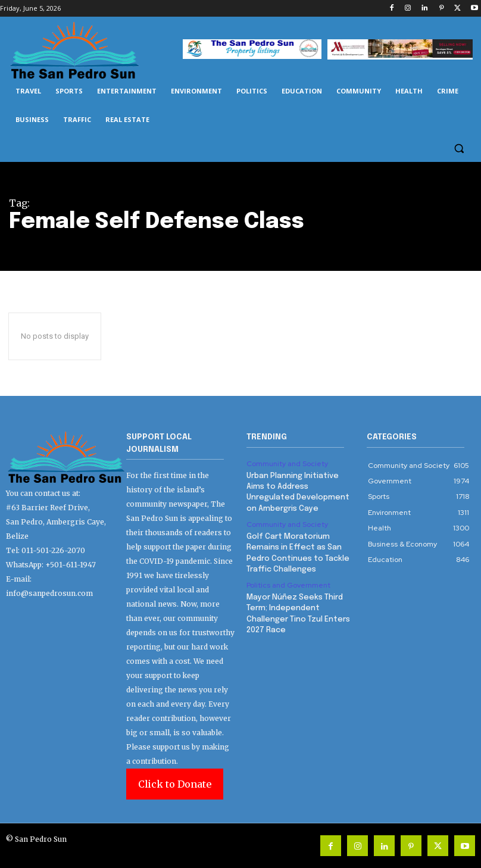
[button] (459, 149)
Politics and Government (288, 585)
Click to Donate (175, 784)
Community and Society (287, 464)
